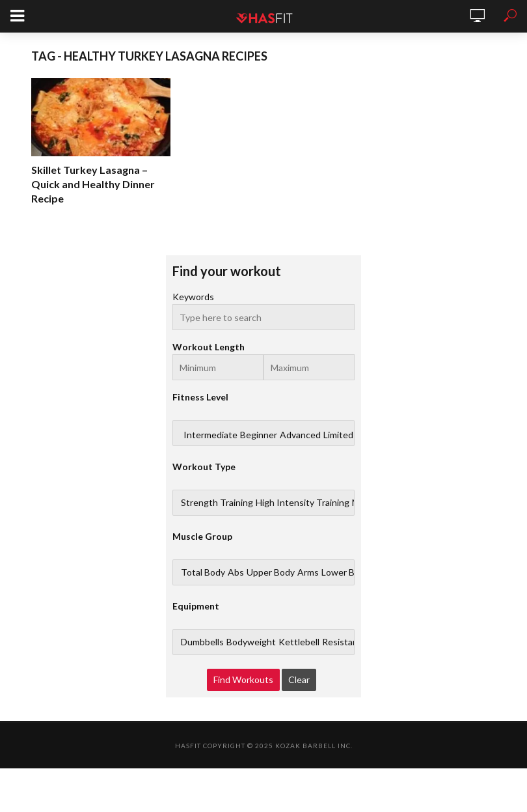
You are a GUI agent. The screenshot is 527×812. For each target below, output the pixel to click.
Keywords (193, 297)
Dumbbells (202, 642)
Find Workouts (243, 679)
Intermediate (210, 435)
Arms (308, 572)
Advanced (300, 435)
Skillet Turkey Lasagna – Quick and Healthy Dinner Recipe (93, 184)
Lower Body (345, 572)
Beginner (259, 435)
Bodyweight (251, 642)
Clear (299, 679)
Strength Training (217, 503)
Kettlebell (299, 642)
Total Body (203, 572)
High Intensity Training (303, 503)
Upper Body (271, 572)
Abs (236, 572)
